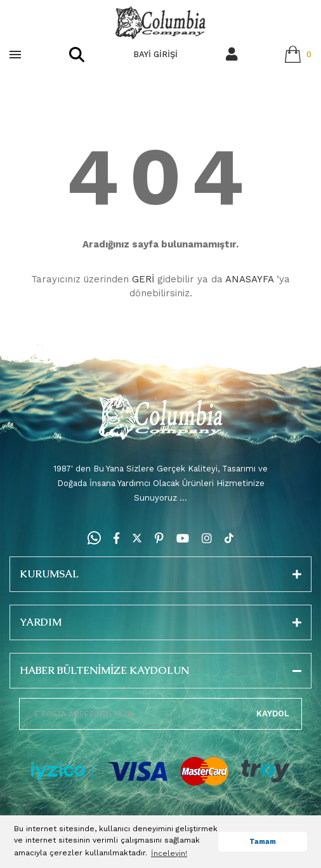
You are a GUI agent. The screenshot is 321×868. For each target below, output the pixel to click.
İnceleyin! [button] (169, 853)
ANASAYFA (249, 279)
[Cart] (298, 54)
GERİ (143, 279)
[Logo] (160, 23)
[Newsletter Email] (160, 714)
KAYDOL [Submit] (273, 713)
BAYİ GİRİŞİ (155, 54)
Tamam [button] (263, 842)
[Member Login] (232, 54)
